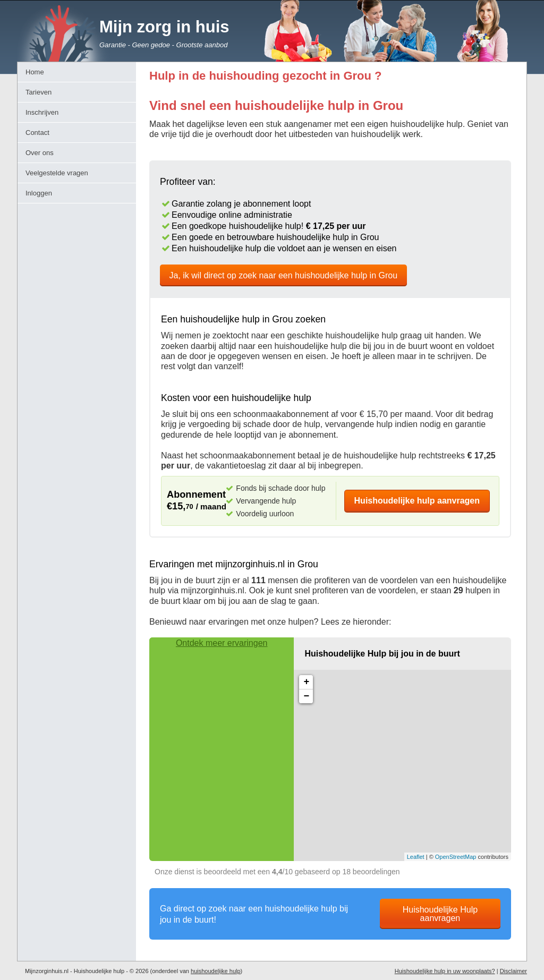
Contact (37, 133)
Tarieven (39, 92)
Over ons (40, 153)
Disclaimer (513, 971)
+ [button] (306, 682)
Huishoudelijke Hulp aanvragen (440, 914)
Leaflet (416, 857)
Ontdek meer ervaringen (222, 643)
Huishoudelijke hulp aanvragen (417, 501)
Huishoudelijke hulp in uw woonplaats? (445, 971)
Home (35, 72)
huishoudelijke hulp (216, 971)
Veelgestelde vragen (57, 173)
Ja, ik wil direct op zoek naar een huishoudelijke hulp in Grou (284, 275)
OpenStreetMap (456, 857)
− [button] (306, 696)
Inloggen (39, 193)
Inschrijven (42, 112)
